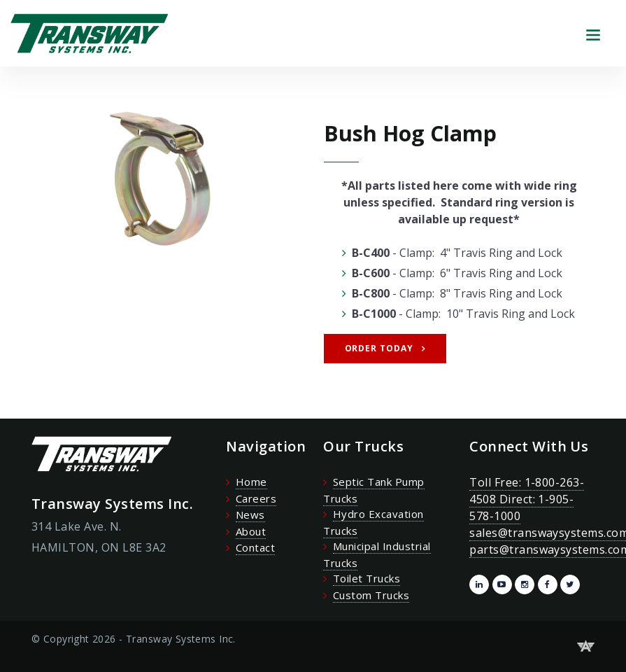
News (250, 514)
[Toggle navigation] (593, 33)
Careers (256, 498)
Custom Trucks (371, 595)
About (251, 531)
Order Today (379, 348)
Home (251, 482)
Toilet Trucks (367, 578)
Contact (255, 547)
